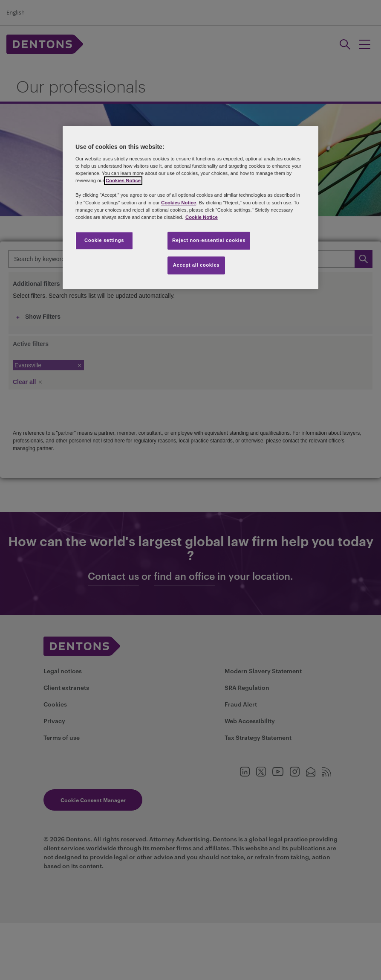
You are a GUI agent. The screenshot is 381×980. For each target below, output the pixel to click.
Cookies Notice (123, 181)
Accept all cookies (196, 265)
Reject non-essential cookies (209, 240)
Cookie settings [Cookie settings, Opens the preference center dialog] (104, 240)
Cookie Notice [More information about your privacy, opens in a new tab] (202, 217)
